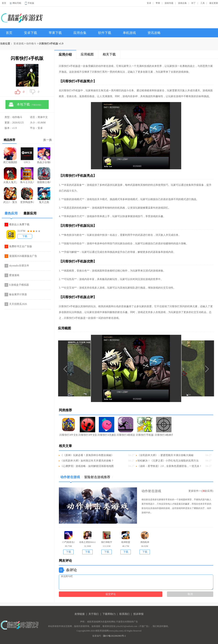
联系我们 (124, 614)
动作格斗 (31, 44)
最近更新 (214, 3)
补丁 (193, 3)
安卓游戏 (19, 44)
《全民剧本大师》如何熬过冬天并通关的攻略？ (87, 461)
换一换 (48, 140)
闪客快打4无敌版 (107, 427)
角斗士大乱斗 (27, 175)
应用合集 (80, 33)
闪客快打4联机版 (126, 427)
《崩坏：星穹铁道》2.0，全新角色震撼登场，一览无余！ (170, 466)
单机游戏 (129, 33)
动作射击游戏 (71, 478)
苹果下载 (55, 33)
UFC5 (27, 156)
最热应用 (13, 215)
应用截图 (87, 54)
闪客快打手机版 (145, 427)
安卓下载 (31, 33)
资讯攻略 (154, 33)
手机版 (31, 3)
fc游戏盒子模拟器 (19, 285)
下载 (25, 236)
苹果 (158, 3)
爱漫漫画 (14, 275)
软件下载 (105, 33)
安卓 (149, 3)
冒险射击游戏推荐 (99, 477)
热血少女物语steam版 (44, 156)
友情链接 (80, 614)
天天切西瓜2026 (18, 304)
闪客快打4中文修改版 (68, 427)
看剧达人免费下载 (19, 224)
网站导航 (17, 3)
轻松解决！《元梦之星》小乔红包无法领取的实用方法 (168, 461)
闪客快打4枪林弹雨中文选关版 (164, 427)
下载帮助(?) (109, 614)
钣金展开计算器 (18, 294)
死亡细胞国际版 (10, 156)
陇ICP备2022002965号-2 (115, 636)
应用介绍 (65, 55)
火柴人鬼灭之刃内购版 (10, 175)
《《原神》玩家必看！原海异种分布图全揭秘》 (87, 455)
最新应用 (30, 213)
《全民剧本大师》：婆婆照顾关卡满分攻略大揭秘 (165, 455)
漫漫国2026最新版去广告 (23, 256)
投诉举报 (138, 614)
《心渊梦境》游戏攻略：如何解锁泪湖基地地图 (87, 466)
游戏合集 (182, 3)
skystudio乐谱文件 (19, 266)
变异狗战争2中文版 (27, 195)
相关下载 (109, 54)
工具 (203, 3)
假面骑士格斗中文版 (44, 175)
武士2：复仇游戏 (10, 195)
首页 (4, 3)
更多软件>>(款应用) (201, 491)
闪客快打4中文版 (87, 427)
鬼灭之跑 (44, 195)
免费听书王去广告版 (21, 246)
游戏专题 (169, 3)
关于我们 (94, 614)
